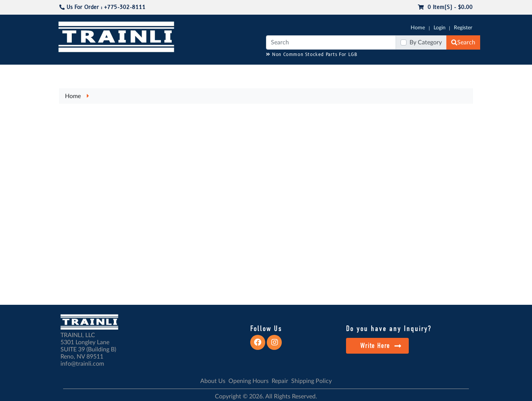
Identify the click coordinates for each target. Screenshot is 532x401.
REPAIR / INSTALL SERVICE (308, 72)
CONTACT (461, 72)
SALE (393, 72)
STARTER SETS (424, 72)
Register (463, 28)
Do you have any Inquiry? (389, 328)
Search (463, 42)
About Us (213, 381)
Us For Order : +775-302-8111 (102, 7)
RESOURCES (211, 72)
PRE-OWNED (364, 72)
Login (440, 28)
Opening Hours (249, 381)
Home (418, 28)
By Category (426, 42)
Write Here (381, 346)
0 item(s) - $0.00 (445, 7)
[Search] (331, 42)
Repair (280, 381)
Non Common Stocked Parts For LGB (312, 55)
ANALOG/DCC (251, 72)
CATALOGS (106, 72)
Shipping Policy (311, 381)
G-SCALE (69, 72)
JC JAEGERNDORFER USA (158, 72)
